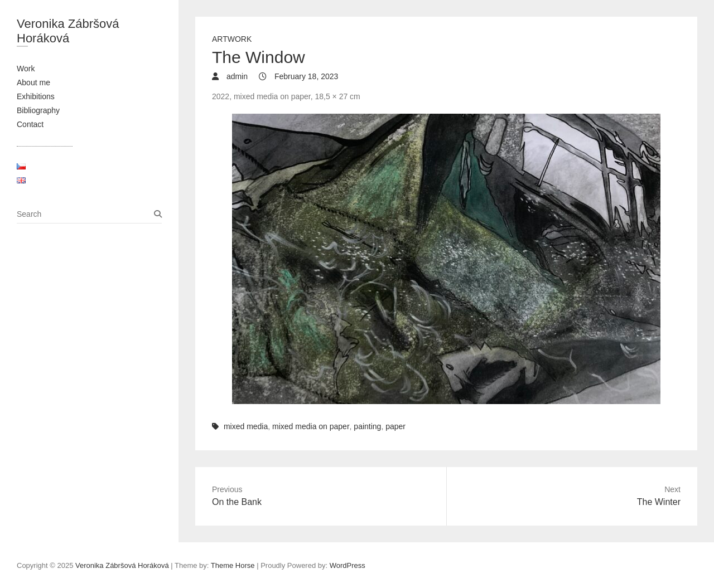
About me (33, 82)
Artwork (232, 39)
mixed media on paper (311, 426)
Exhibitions (36, 96)
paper (395, 426)
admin (236, 76)
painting (367, 426)
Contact (30, 124)
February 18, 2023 (305, 76)
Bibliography (38, 110)
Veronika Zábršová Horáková (68, 31)
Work (26, 69)
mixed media (246, 426)
